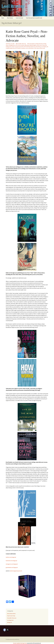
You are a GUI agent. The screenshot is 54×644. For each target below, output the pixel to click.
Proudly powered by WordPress (13, 639)
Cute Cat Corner (19, 18)
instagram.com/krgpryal (12, 564)
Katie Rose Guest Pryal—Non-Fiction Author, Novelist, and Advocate (27, 36)
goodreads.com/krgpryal (12, 567)
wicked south (42, 48)
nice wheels (44, 47)
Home (3, 18)
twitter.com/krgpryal (11, 557)
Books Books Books (11, 614)
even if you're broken (20, 45)
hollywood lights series (34, 45)
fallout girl (27, 45)
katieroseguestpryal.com (16, 571)
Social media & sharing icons (20, 643)
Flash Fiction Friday (11, 616)
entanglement (12, 45)
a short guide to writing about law (36, 44)
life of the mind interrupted (27, 47)
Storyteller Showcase (21, 44)
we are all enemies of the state (32, 48)
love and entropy (37, 47)
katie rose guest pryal (17, 47)
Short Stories (10, 18)
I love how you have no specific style (34, 18)
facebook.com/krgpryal (11, 561)
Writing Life (10, 622)
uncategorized (10, 620)
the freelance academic (20, 48)
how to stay (42, 45)
